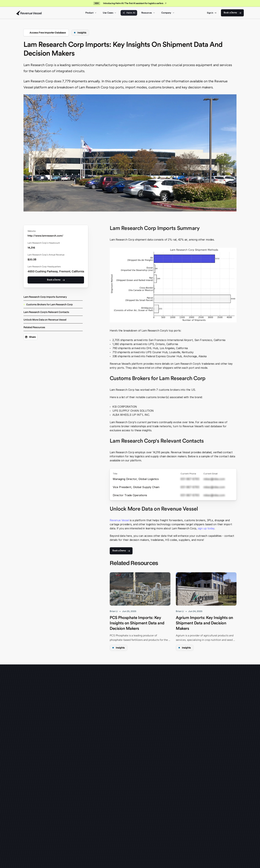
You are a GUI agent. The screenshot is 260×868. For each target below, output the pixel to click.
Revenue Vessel (119, 520)
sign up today (206, 528)
